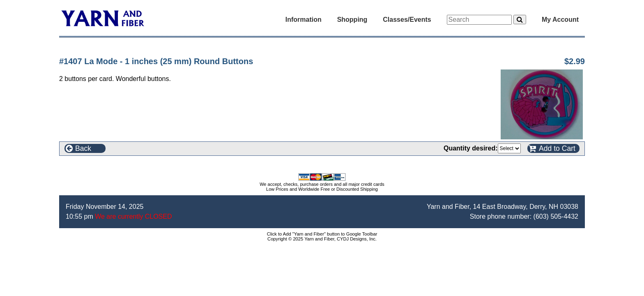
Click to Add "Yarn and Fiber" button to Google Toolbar (322, 234)
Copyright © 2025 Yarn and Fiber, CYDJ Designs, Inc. (322, 239)
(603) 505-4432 (556, 216)
